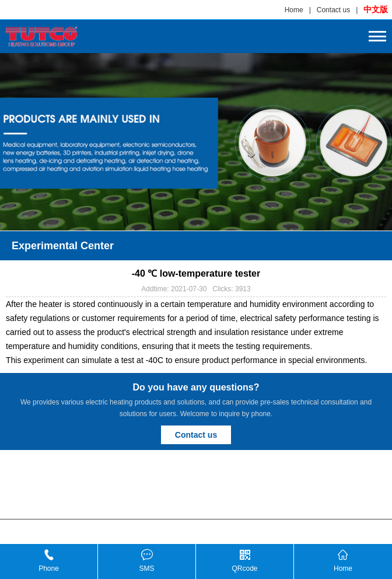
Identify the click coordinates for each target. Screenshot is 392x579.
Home (294, 10)
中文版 (376, 9)
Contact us (333, 10)
